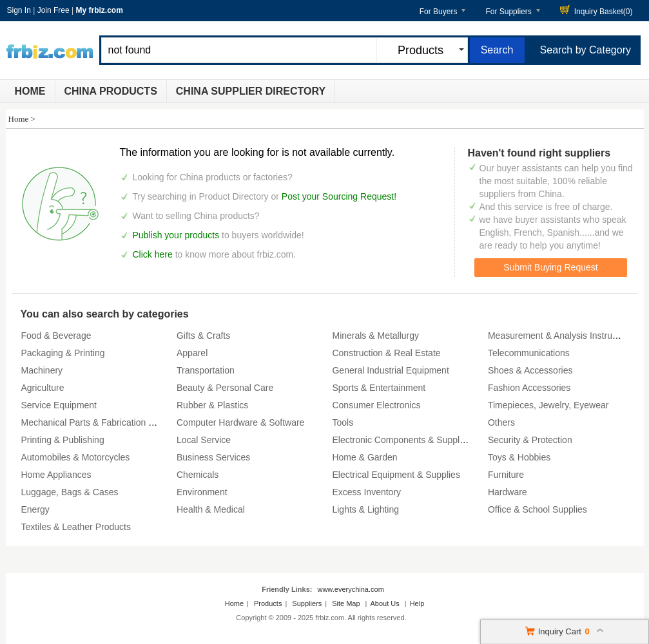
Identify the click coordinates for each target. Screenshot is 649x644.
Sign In (19, 10)
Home (30, 91)
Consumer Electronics (376, 405)
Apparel (192, 353)
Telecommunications (529, 353)
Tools (343, 422)
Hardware (508, 492)
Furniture (506, 475)
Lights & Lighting (365, 509)
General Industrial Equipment (390, 370)
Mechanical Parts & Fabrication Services (102, 422)
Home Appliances (56, 475)
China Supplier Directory (251, 91)
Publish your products (178, 235)
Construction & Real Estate (386, 353)
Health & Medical (211, 509)
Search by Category (586, 50)
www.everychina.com (350, 589)
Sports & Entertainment (379, 388)
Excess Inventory (366, 492)
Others (501, 422)
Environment (202, 492)
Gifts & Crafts (203, 336)
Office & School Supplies (538, 509)
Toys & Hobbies (519, 457)
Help (417, 603)
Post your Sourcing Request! (339, 196)
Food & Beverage (56, 336)
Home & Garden (364, 457)
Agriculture (43, 388)
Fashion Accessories (529, 388)
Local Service (204, 440)
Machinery (42, 370)
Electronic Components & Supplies (402, 440)
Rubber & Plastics (212, 405)
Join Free (53, 10)
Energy (35, 509)
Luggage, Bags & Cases (70, 492)
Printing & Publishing (63, 440)
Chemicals (198, 475)
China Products (111, 91)
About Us (384, 603)
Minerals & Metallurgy (375, 336)
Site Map (346, 603)
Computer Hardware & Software (240, 422)
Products (268, 603)
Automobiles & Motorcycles (76, 457)
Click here (153, 254)
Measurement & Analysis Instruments (562, 336)
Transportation (206, 370)
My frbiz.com (99, 10)
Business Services (213, 457)
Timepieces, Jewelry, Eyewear (548, 405)
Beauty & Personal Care (225, 388)
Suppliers (307, 603)
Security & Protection (530, 440)
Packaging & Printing (63, 353)
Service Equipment (59, 405)
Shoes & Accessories (530, 370)
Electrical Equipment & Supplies (396, 475)
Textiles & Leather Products (76, 527)
